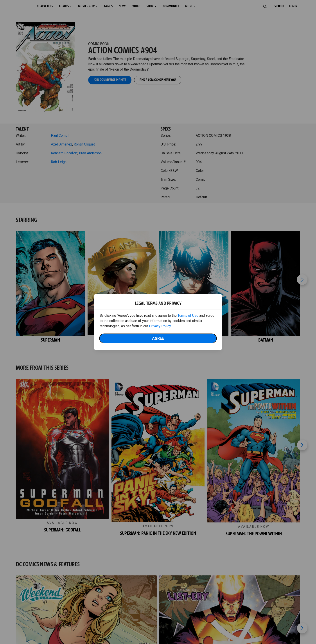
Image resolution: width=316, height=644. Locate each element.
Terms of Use (188, 316)
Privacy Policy (160, 326)
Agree (158, 338)
